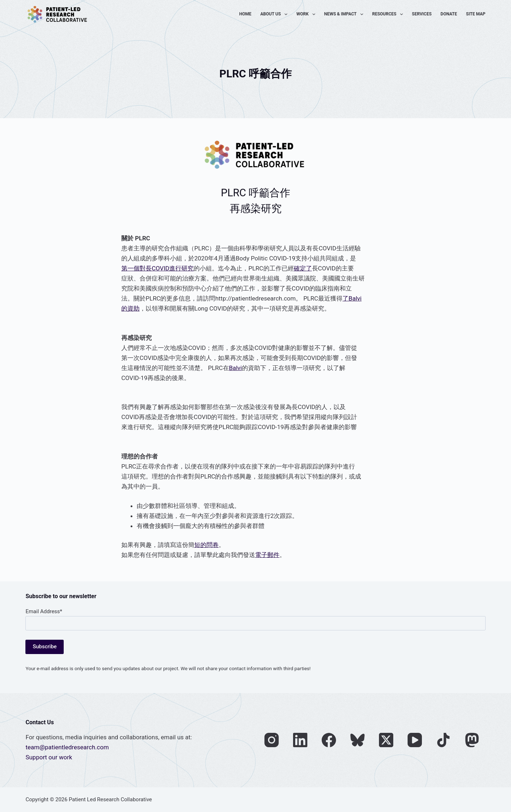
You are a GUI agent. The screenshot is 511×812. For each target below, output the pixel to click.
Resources (389, 14)
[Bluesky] (357, 740)
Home (245, 14)
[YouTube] (415, 740)
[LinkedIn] (300, 740)
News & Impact (345, 14)
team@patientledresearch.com (67, 747)
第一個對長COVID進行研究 (157, 268)
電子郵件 (267, 555)
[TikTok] (443, 740)
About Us (276, 14)
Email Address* (44, 611)
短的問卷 (206, 545)
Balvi (235, 368)
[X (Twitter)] (386, 740)
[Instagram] (272, 740)
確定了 (303, 268)
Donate (449, 14)
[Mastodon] (472, 740)
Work (307, 14)
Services (422, 14)
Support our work (49, 757)
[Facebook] (329, 740)
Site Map (476, 14)
